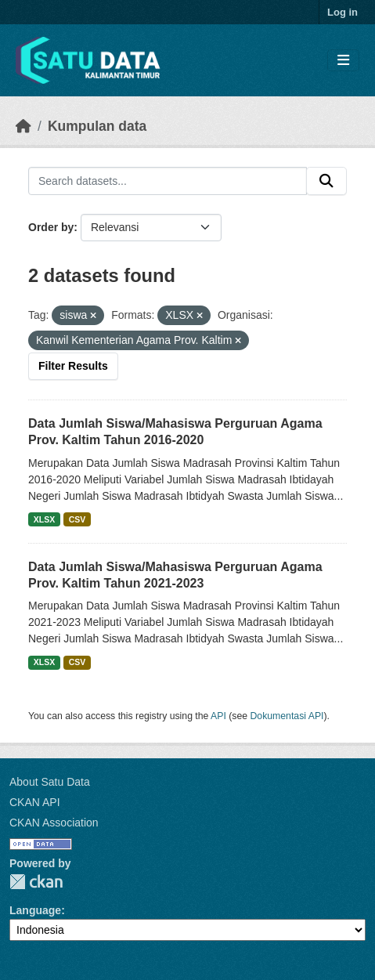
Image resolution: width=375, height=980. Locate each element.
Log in (343, 12)
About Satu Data (50, 782)
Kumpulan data (97, 126)
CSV (78, 519)
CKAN (36, 882)
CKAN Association (54, 823)
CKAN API (35, 802)
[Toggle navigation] (343, 61)
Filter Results (73, 366)
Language (35, 910)
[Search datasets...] (168, 181)
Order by (51, 227)
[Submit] (326, 181)
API (218, 716)
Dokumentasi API (287, 716)
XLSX (44, 519)
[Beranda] (23, 126)
